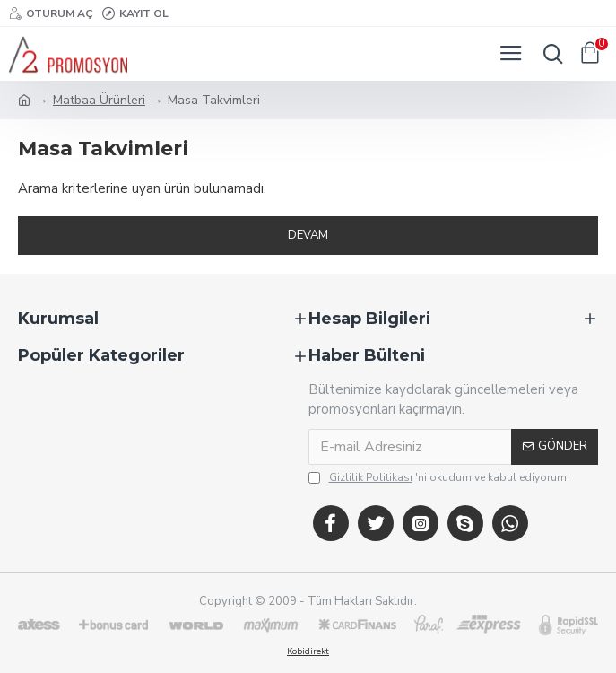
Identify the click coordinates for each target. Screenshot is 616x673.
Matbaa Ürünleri (99, 100)
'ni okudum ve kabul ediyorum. (439, 477)
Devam (308, 235)
